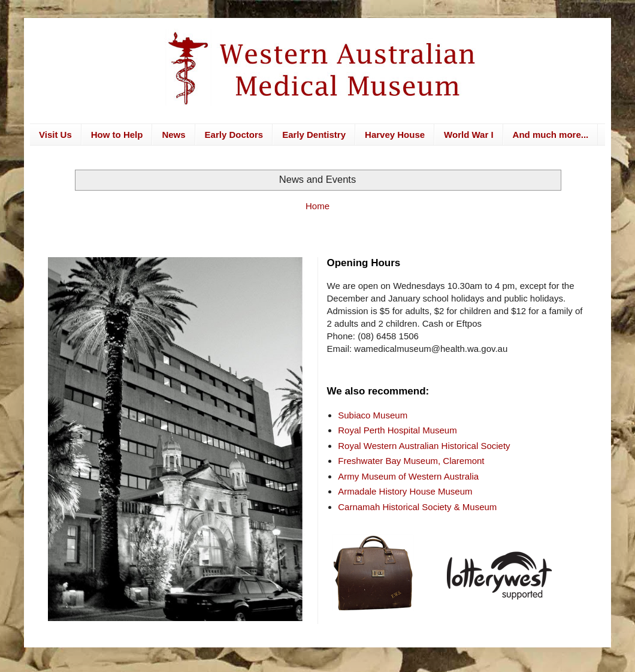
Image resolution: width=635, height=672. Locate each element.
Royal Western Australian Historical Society (424, 446)
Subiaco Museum (373, 415)
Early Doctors (234, 135)
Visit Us (55, 135)
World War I (469, 135)
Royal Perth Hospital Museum (397, 430)
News (173, 135)
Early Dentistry (314, 135)
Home (317, 206)
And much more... (551, 135)
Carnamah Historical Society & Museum (417, 507)
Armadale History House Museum (405, 491)
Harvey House (395, 135)
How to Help (117, 135)
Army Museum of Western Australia (408, 476)
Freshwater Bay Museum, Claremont (411, 461)
